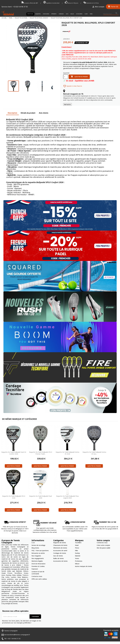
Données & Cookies (38, 563)
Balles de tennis (58, 555)
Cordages (61, 14)
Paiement (35, 566)
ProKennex (79, 558)
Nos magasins (36, 553)
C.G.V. (33, 539)
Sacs (67, 14)
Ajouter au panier (79, 74)
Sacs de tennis (58, 553)
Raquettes (38, 14)
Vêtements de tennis (60, 545)
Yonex (77, 555)
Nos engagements (38, 555)
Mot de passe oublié (103, 545)
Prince (77, 545)
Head (77, 542)
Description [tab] (12, 110)
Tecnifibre (78, 539)
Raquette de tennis (60, 539)
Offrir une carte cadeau (39, 576)
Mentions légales (37, 558)
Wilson (77, 561)
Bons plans (30, 14)
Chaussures (46, 14)
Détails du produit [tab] (28, 110)
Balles (72, 14)
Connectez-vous (102, 539)
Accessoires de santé (60, 547)
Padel (91, 14)
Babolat (78, 553)
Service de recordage (38, 542)
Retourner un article (38, 550)
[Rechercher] (111, 14)
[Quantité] (66, 74)
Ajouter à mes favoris (73, 83)
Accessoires (79, 14)
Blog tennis (35, 545)
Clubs (86, 14)
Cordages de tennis (60, 550)
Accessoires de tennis (60, 558)
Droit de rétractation (38, 561)
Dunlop (77, 550)
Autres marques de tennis (84, 563)
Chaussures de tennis (60, 542)
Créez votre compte (103, 542)
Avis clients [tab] (44, 110)
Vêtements (54, 14)
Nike (76, 547)
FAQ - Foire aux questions (40, 547)
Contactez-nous (37, 573)
